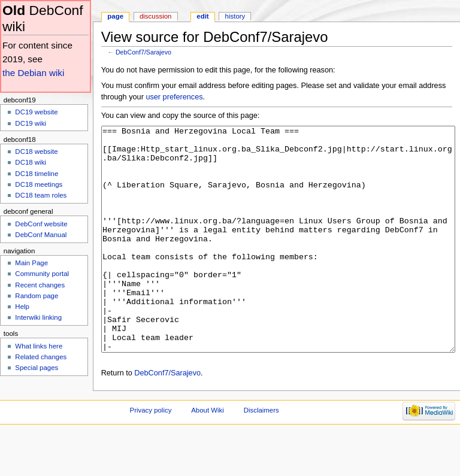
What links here (39, 346)
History (235, 16)
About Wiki (208, 455)
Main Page (31, 263)
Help (22, 307)
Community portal (42, 274)
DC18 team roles (41, 195)
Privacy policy (151, 455)
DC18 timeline (37, 174)
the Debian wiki (33, 73)
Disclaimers (261, 455)
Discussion (155, 16)
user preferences (174, 97)
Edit (202, 16)
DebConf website (41, 224)
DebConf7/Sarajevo (143, 52)
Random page (37, 296)
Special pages (37, 368)
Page (115, 16)
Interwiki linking (38, 317)
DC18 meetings (39, 184)
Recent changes (40, 285)
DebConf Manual (41, 235)
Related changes (41, 357)
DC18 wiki (31, 162)
